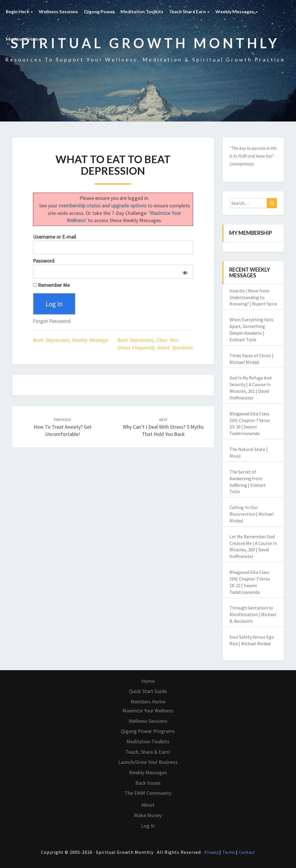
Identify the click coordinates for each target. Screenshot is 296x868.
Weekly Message (90, 341)
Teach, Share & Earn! (148, 752)
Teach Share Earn (190, 11)
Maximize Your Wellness (148, 711)
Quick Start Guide (148, 691)
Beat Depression (51, 341)
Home (148, 681)
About (148, 805)
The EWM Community (148, 793)
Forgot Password (52, 321)
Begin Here (20, 11)
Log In (148, 826)
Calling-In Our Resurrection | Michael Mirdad (252, 514)
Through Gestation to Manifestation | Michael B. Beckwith (253, 614)
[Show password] (184, 272)
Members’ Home (26, 39)
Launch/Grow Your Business (148, 762)
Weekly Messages (237, 11)
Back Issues (148, 783)
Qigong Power (100, 11)
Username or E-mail (54, 237)
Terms (229, 852)
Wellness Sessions (59, 11)
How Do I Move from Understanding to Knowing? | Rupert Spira (253, 297)
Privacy (212, 852)
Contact (247, 852)
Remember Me (51, 285)
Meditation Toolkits (142, 11)
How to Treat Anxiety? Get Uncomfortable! (63, 427)
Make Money (148, 815)
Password (44, 261)
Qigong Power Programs (148, 731)
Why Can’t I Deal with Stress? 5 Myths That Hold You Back (163, 427)
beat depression (135, 341)
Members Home (148, 702)
